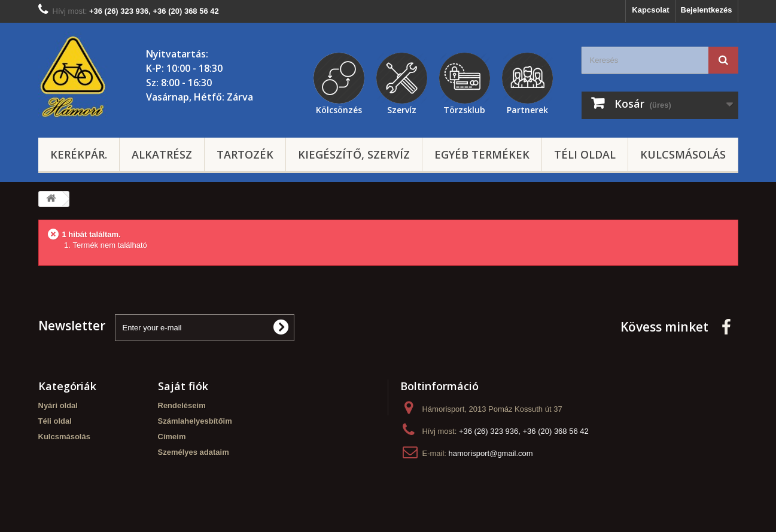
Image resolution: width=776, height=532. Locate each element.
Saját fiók (183, 386)
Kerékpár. (79, 154)
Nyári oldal (58, 405)
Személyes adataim (194, 452)
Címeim (172, 437)
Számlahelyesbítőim (195, 421)
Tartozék (245, 154)
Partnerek (527, 108)
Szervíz (402, 108)
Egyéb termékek (482, 154)
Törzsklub (464, 108)
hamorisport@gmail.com (491, 453)
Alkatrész (162, 154)
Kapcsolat (650, 10)
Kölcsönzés (339, 108)
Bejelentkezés (707, 10)
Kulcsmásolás (683, 154)
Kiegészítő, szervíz (354, 154)
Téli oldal (585, 154)
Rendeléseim (182, 405)
